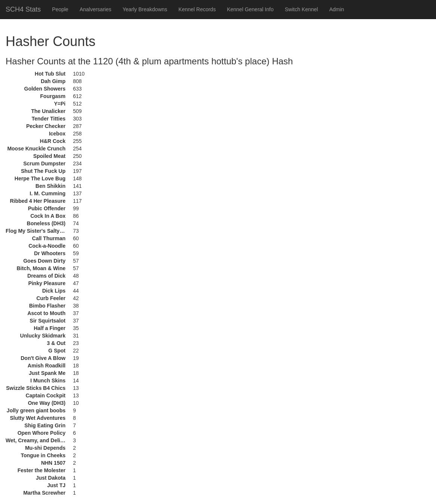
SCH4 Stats (23, 9)
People (60, 9)
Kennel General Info (250, 9)
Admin (337, 9)
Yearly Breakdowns (145, 9)
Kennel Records (197, 9)
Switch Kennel (301, 9)
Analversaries (96, 9)
